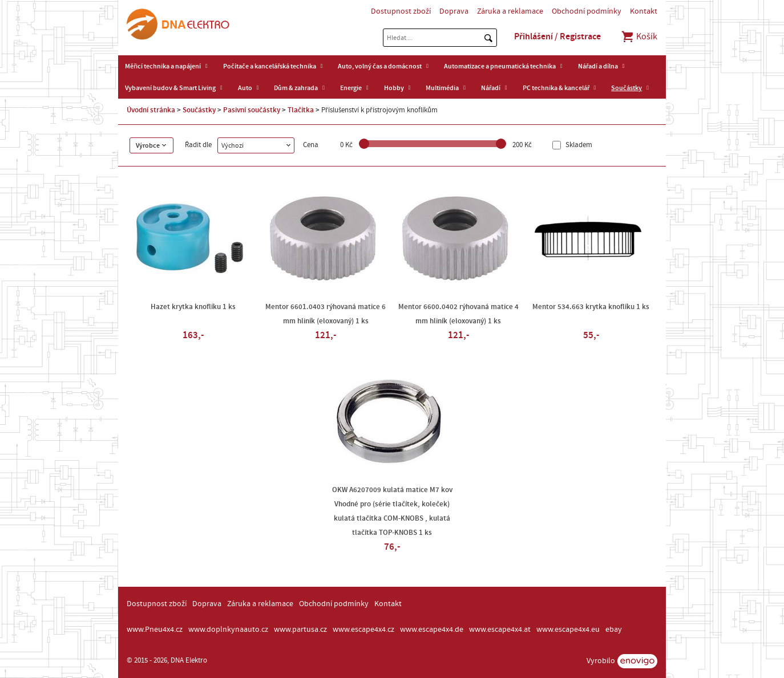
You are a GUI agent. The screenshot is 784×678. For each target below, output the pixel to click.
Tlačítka (301, 110)
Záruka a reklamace (510, 11)
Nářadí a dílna (598, 66)
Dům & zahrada (296, 88)
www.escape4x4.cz (363, 630)
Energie (351, 88)
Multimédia (442, 88)
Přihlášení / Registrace (557, 36)
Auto (245, 88)
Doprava (454, 11)
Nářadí (491, 88)
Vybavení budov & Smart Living (170, 88)
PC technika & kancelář (556, 88)
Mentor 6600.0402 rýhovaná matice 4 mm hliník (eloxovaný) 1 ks (458, 314)
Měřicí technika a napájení (163, 66)
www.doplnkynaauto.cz (228, 630)
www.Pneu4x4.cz (155, 630)
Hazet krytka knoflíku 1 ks (193, 307)
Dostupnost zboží (401, 11)
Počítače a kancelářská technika (270, 66)
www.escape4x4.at (500, 630)
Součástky (627, 88)
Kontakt (644, 11)
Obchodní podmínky (587, 11)
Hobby (394, 88)
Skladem (578, 145)
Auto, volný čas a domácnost (380, 66)
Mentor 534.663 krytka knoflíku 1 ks (591, 307)
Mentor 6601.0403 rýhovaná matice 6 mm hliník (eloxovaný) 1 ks (326, 314)
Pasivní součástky (252, 110)
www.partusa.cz (300, 630)
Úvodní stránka (151, 110)
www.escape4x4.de (432, 630)
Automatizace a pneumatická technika (500, 66)
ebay (614, 630)
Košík (639, 36)
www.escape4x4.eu (568, 630)
